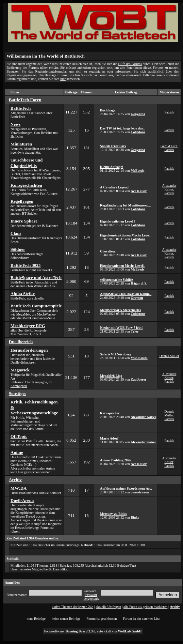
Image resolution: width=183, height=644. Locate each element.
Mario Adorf (109, 438)
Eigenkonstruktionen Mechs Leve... (126, 235)
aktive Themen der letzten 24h (73, 607)
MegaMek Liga (111, 376)
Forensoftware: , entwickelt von (93, 631)
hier (63, 79)
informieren (123, 71)
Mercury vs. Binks (113, 514)
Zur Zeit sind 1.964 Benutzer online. (33, 538)
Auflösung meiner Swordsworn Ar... (126, 488)
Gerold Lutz (169, 146)
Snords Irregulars (113, 146)
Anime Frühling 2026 (115, 460)
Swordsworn (140, 492)
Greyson (137, 298)
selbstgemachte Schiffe (116, 280)
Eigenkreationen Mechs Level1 (122, 266)
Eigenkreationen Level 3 (118, 221)
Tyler (135, 331)
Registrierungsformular (51, 71)
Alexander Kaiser (169, 187)
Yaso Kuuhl (139, 358)
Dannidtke (60, 569)
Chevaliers (108, 251)
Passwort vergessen (90, 597)
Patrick (169, 112)
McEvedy (138, 171)
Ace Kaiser (139, 191)
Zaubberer (138, 379)
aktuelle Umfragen (108, 607)
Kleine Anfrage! (112, 167)
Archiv (175, 607)
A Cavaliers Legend (114, 187)
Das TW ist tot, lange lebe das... (123, 128)
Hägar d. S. (139, 283)
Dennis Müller (169, 356)
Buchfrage (107, 110)
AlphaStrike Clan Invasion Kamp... (126, 294)
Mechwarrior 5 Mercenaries (120, 310)
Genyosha (138, 114)
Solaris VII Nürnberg (116, 354)
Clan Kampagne (36, 382)
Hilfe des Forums (130, 64)
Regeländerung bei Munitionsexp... (125, 205)
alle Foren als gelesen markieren (145, 607)
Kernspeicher (110, 413)
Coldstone (138, 132)
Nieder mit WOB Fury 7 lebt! (121, 328)
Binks (135, 517)
